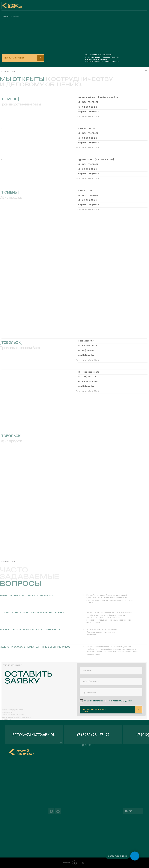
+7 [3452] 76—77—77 (88, 102)
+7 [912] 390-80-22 (87, 107)
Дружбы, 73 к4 (85, 190)
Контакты (15, 17)
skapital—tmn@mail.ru (89, 112)
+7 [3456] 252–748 (87, 377)
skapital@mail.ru (86, 355)
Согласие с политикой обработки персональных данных (108, 701)
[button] (23, 58)
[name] (111, 671)
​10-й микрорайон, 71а (89, 372)
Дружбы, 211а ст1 (86, 128)
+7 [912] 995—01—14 (88, 346)
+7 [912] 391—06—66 (88, 381)
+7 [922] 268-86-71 (87, 350)
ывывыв (111, 709)
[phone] (111, 681)
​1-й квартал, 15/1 (86, 341)
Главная (5, 17)
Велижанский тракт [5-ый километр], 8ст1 (99, 97)
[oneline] (111, 692)
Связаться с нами (117, 856)
